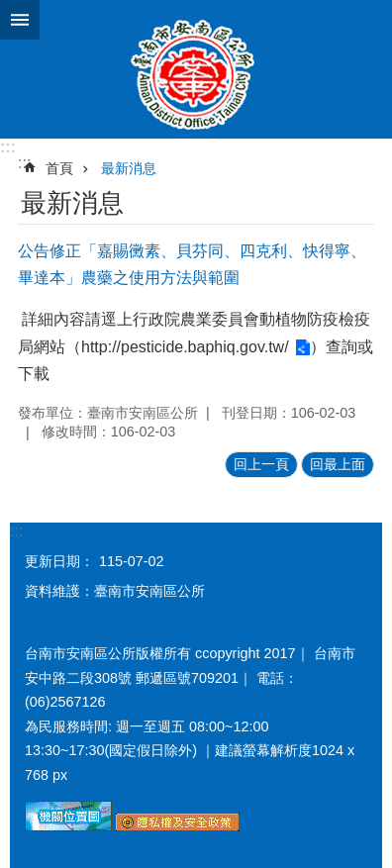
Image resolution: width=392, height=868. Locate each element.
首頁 (59, 168)
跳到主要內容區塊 (10, 10)
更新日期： (59, 561)
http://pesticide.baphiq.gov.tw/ (185, 347)
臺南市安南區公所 (196, 69)
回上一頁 (261, 464)
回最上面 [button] (338, 464)
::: (8, 147)
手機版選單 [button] (20, 20)
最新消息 (129, 168)
